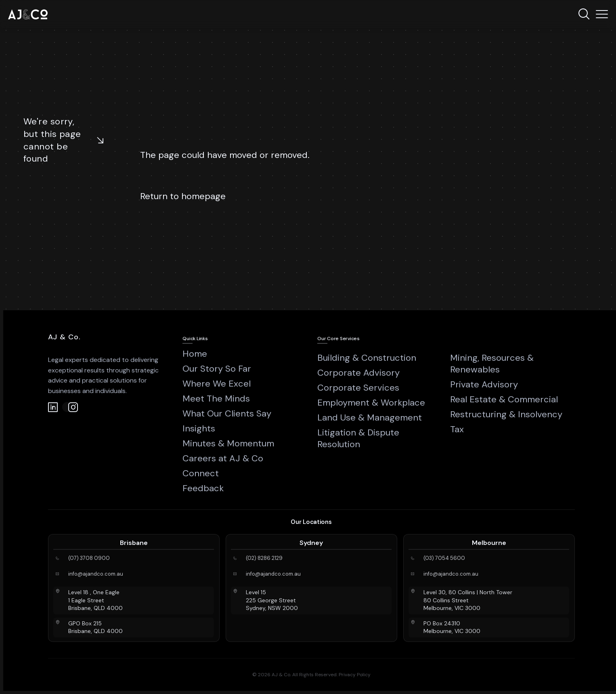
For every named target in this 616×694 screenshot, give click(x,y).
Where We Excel (217, 384)
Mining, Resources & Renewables (492, 364)
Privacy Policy (355, 675)
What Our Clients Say (227, 413)
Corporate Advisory (358, 373)
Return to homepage (183, 196)
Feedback (203, 488)
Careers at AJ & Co (223, 458)
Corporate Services (358, 388)
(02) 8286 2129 (264, 558)
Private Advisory (484, 384)
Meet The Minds (216, 399)
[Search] (584, 14)
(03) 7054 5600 (444, 558)
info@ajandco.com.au (96, 574)
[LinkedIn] (53, 407)
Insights (199, 428)
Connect (201, 473)
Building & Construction (367, 358)
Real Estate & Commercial (504, 399)
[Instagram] (67, 407)
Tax (457, 429)
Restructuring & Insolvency (506, 414)
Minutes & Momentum (228, 443)
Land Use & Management (370, 417)
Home (195, 354)
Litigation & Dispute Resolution (358, 438)
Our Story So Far (217, 369)
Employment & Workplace (371, 403)
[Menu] (602, 14)
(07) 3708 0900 (89, 558)
